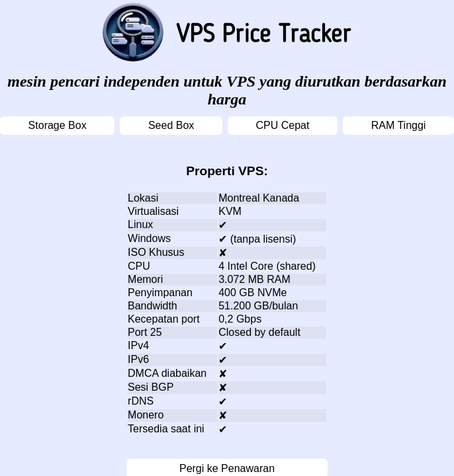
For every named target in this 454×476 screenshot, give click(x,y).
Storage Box (58, 125)
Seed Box (171, 125)
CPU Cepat (283, 125)
